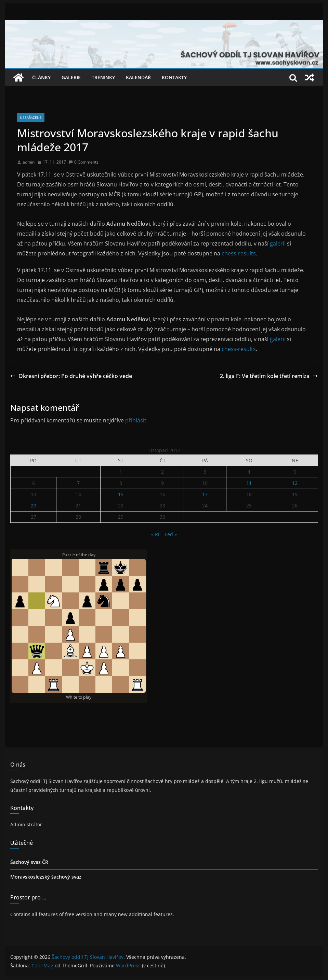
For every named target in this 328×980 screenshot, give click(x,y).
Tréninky (103, 77)
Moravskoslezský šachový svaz (46, 877)
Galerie (71, 77)
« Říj (156, 534)
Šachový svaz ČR (29, 862)
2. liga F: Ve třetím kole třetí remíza (269, 376)
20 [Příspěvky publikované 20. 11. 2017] (34, 506)
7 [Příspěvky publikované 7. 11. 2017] (78, 483)
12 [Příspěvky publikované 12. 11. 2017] (295, 483)
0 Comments (84, 162)
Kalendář (138, 77)
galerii (278, 243)
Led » (171, 534)
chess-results (238, 253)
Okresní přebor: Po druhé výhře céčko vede (71, 376)
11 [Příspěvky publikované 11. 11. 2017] (249, 483)
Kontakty (174, 77)
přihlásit (136, 420)
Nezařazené (31, 117)
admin (29, 162)
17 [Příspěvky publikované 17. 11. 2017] (205, 494)
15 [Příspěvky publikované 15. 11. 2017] (121, 494)
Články (41, 77)
